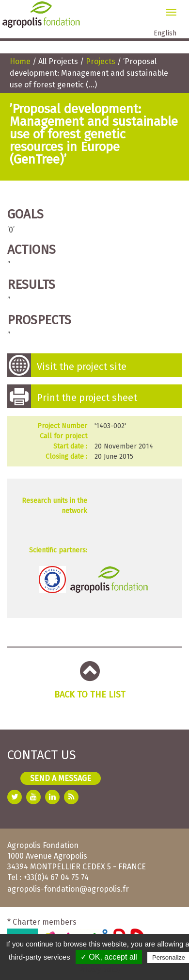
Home (20, 61)
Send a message (61, 778)
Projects (101, 61)
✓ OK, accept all (109, 957)
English (165, 33)
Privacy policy (99, 970)
